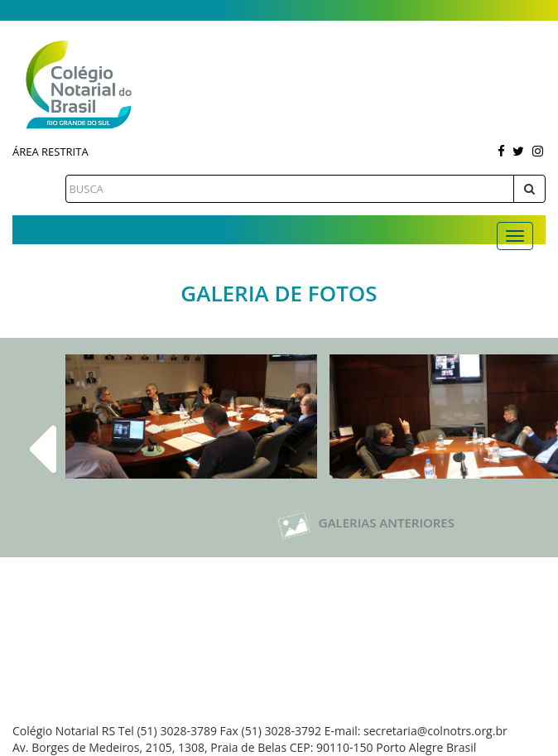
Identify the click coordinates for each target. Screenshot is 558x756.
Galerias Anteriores (366, 522)
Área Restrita (51, 152)
